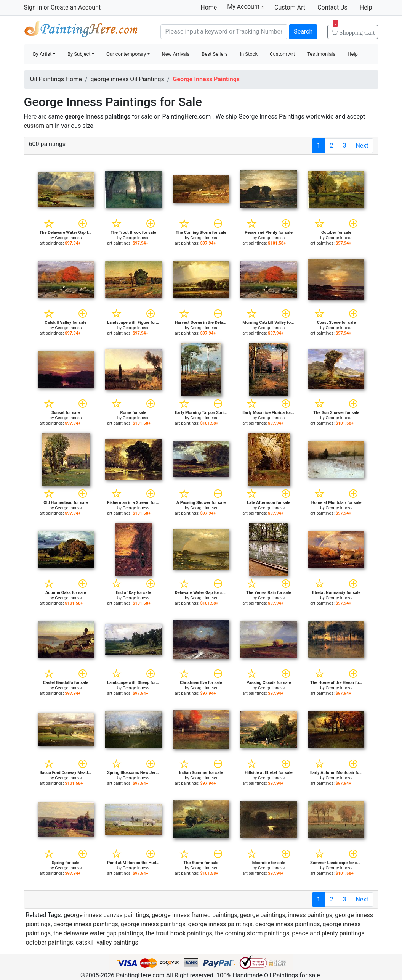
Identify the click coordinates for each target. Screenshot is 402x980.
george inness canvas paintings (106, 915)
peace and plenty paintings (328, 933)
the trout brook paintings (179, 933)
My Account (246, 6)
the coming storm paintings (252, 933)
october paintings (50, 942)
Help (366, 7)
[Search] (224, 32)
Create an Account (76, 7)
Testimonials (321, 54)
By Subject (79, 54)
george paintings (263, 915)
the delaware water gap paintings (98, 933)
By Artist (42, 54)
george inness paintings (86, 924)
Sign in (33, 7)
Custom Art (290, 7)
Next (362, 146)
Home (209, 7)
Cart (354, 30)
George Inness (68, 238)
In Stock (249, 54)
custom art (39, 126)
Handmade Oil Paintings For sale (81, 31)
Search (303, 31)
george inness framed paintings (194, 915)
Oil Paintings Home (56, 79)
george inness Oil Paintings (127, 79)
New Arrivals (176, 54)
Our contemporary (126, 54)
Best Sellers (215, 54)
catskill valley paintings (107, 942)
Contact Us (332, 7)
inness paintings (310, 915)
